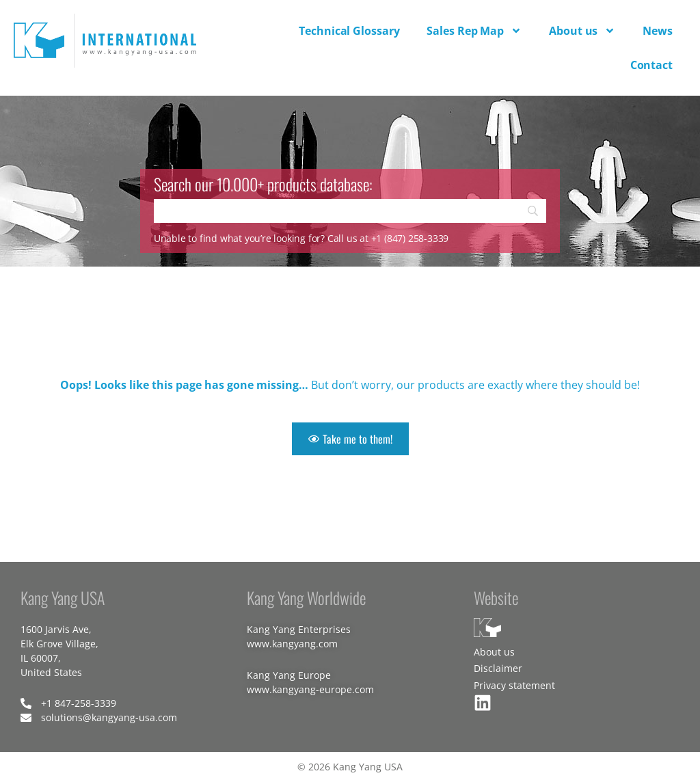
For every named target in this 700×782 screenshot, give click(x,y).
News (658, 31)
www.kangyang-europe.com (310, 689)
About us (582, 31)
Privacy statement (514, 685)
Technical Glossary (349, 31)
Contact (651, 65)
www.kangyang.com (292, 644)
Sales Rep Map (474, 31)
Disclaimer (498, 668)
